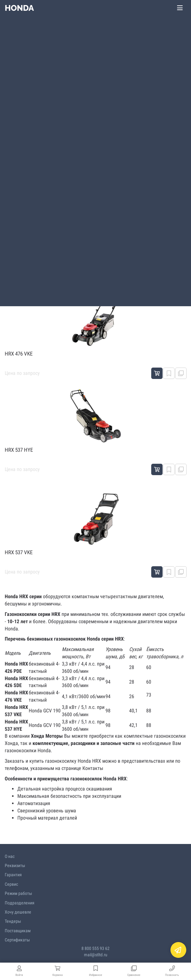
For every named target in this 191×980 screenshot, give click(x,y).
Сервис (11, 884)
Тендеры (13, 921)
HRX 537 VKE (19, 552)
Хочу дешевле (18, 912)
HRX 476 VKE (19, 354)
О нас (10, 856)
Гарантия (13, 875)
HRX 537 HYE (19, 450)
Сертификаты (17, 940)
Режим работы (18, 893)
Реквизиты (15, 865)
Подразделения (20, 903)
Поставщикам (18, 931)
